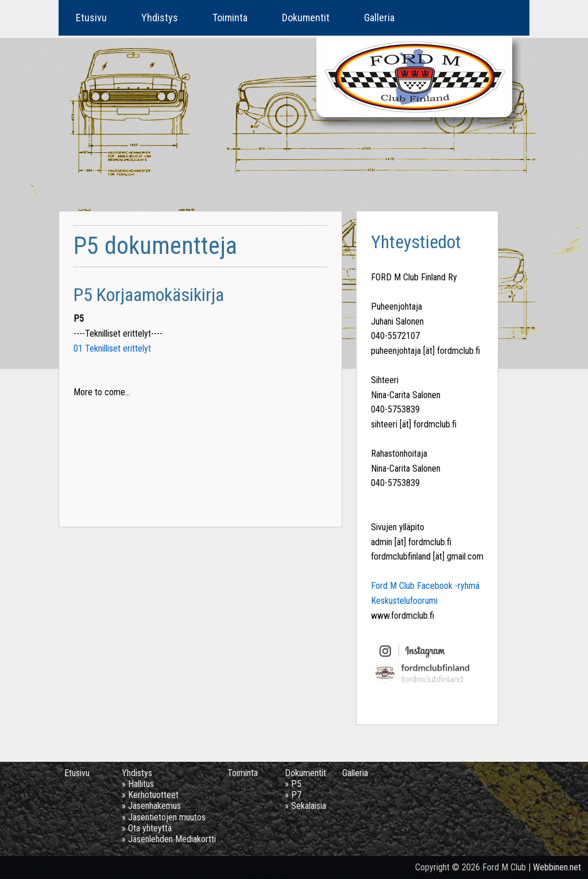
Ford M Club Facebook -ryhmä (425, 586)
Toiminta (230, 18)
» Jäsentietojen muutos (164, 817)
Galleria (379, 18)
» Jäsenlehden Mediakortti (169, 839)
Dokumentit (306, 18)
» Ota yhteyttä (147, 828)
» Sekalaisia (305, 806)
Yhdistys (160, 18)
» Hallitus (138, 784)
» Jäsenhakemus (151, 806)
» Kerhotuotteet (150, 795)
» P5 (293, 784)
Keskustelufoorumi (404, 601)
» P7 (293, 795)
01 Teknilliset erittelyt (112, 348)
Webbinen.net (557, 867)
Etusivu (91, 18)
